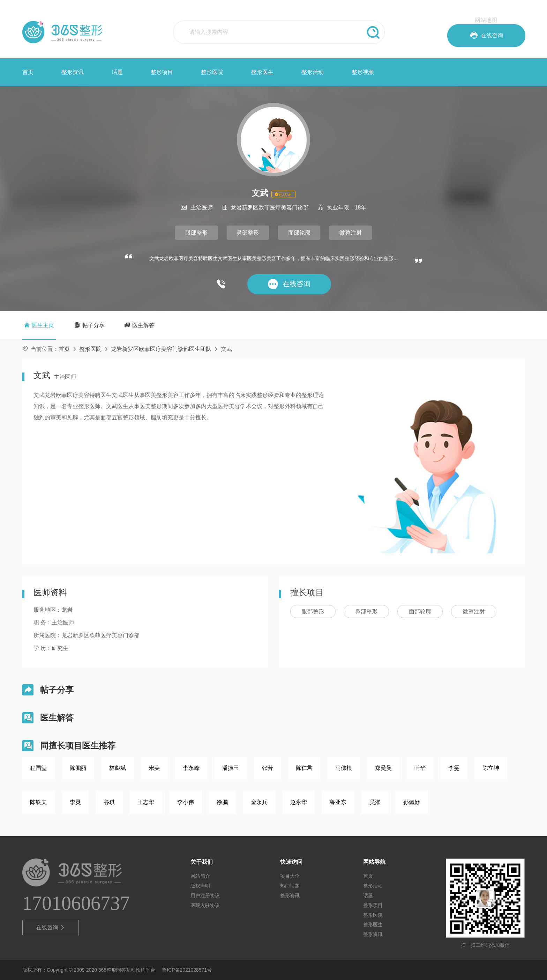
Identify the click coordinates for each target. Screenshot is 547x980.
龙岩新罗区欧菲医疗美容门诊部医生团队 (161, 349)
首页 (28, 72)
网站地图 (486, 20)
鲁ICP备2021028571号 (187, 970)
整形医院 (212, 72)
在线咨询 (51, 928)
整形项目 (162, 72)
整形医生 (262, 72)
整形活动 (313, 72)
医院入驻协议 (205, 905)
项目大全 (290, 876)
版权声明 (200, 886)
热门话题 (290, 886)
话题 (117, 72)
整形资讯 (73, 72)
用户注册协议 (205, 896)
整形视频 (363, 72)
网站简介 (200, 876)
